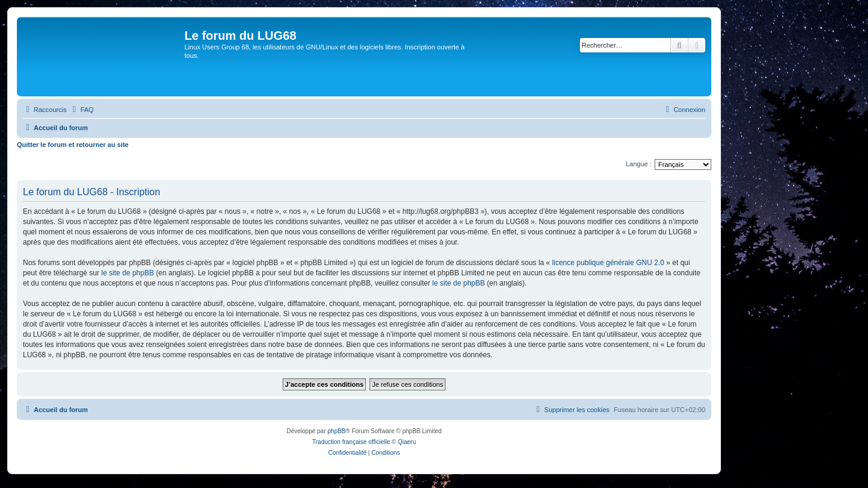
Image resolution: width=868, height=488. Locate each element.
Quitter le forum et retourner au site (73, 145)
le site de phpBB (127, 273)
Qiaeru (407, 442)
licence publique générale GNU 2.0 (608, 263)
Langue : (639, 164)
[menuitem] (81, 110)
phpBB (336, 431)
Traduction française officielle (351, 442)
